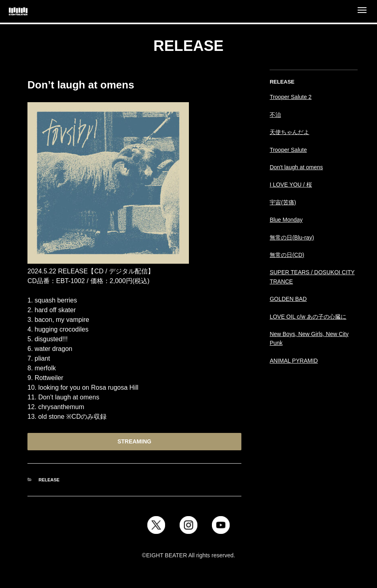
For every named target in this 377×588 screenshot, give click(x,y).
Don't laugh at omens (296, 167)
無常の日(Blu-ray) (292, 237)
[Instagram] (188, 525)
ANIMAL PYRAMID (294, 361)
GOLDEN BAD (288, 299)
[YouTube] (221, 525)
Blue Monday (286, 220)
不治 (275, 115)
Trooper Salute (288, 150)
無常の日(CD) (287, 255)
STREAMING (134, 441)
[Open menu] (362, 11)
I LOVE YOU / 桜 (291, 185)
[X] (156, 525)
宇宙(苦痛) (283, 202)
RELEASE (49, 480)
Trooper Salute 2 (291, 97)
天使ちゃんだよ (289, 132)
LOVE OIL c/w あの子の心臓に (308, 317)
